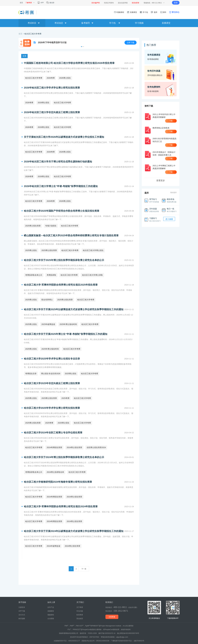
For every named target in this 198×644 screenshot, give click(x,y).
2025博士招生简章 (33, 226)
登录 (176, 3)
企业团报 (51, 619)
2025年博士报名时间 (68, 324)
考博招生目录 (31, 374)
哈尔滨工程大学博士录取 (92, 275)
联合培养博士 (47, 300)
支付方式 (22, 615)
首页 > (21, 34)
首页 (21, 3)
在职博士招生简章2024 (96, 447)
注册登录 (22, 607)
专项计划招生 (51, 226)
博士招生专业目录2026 (51, 374)
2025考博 (65, 398)
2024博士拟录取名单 (55, 472)
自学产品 (51, 607)
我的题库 (173, 193)
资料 (163, 12)
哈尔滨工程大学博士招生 (93, 250)
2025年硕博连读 (48, 324)
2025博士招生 (31, 250)
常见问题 (80, 611)
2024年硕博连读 (53, 546)
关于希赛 (80, 607)
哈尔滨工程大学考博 (33, 34)
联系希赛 (80, 615)
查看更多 (161, 181)
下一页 (84, 569)
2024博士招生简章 (74, 447)
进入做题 (169, 219)
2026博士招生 (65, 78)
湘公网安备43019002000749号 (128, 633)
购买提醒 (22, 619)
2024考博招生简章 (54, 447)
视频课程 (119, 12)
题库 (154, 12)
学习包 (144, 12)
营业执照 (80, 619)
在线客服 (112, 617)
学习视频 (139, 23)
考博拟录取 (51, 275)
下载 (171, 121)
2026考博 (51, 78)
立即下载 (131, 43)
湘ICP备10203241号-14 (107, 633)
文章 (24, 56)
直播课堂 (132, 12)
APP (40, 3)
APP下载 (22, 611)
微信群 (50, 3)
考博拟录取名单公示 (34, 275)
